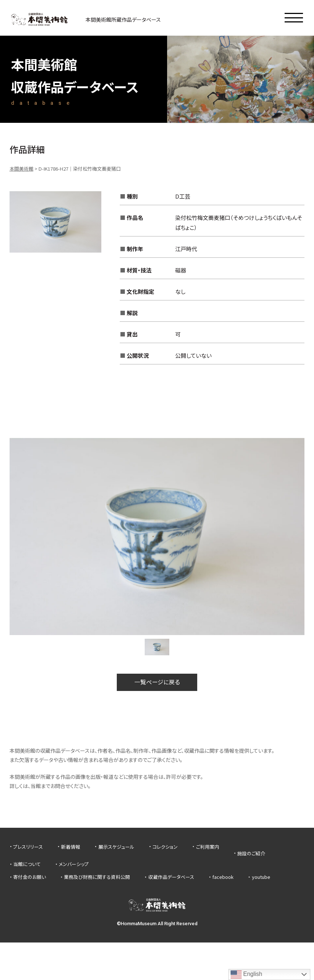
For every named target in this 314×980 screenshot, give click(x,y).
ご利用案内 (208, 847)
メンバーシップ (74, 864)
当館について (27, 864)
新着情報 (71, 847)
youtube (261, 877)
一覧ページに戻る (157, 682)
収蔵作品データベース (171, 877)
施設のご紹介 (251, 853)
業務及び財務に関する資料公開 (97, 877)
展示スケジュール (116, 847)
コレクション (165, 847)
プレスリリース (28, 847)
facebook (223, 877)
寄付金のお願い (30, 877)
